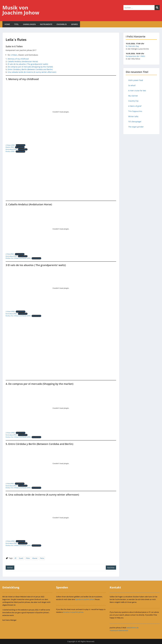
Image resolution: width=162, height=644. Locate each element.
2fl (15, 558)
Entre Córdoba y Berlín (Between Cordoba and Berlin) (30, 69)
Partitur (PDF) (10, 151)
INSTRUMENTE (46, 24)
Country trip (133, 101)
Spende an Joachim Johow (85, 599)
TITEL (16, 24)
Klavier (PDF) (10, 147)
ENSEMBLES (62, 24)
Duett (21, 558)
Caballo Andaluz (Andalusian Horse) (23, 61)
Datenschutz (123, 630)
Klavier (35, 558)
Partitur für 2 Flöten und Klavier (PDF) (18, 258)
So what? (132, 85)
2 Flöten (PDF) (10, 145)
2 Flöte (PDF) (10, 254)
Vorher (10, 568)
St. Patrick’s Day (132, 46)
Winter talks (133, 116)
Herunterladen (21, 145)
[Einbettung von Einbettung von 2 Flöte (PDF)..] (61, 229)
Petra (42, 558)
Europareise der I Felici (135, 56)
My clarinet (133, 96)
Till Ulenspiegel (135, 122)
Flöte (28, 558)
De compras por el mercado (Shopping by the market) (30, 67)
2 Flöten (14, 55)
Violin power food (136, 80)
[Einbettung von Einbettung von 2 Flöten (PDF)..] (61, 112)
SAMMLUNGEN (29, 24)
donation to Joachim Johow (73, 612)
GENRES (74, 24)
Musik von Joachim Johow (21, 10)
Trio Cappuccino (135, 111)
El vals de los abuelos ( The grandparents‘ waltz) (28, 64)
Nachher (111, 568)
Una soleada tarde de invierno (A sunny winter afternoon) (32, 72)
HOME (7, 24)
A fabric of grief (135, 106)
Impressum (114, 630)
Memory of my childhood (18, 59)
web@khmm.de (133, 628)
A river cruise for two (137, 91)
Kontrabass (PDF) (11, 149)
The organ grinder (136, 127)
